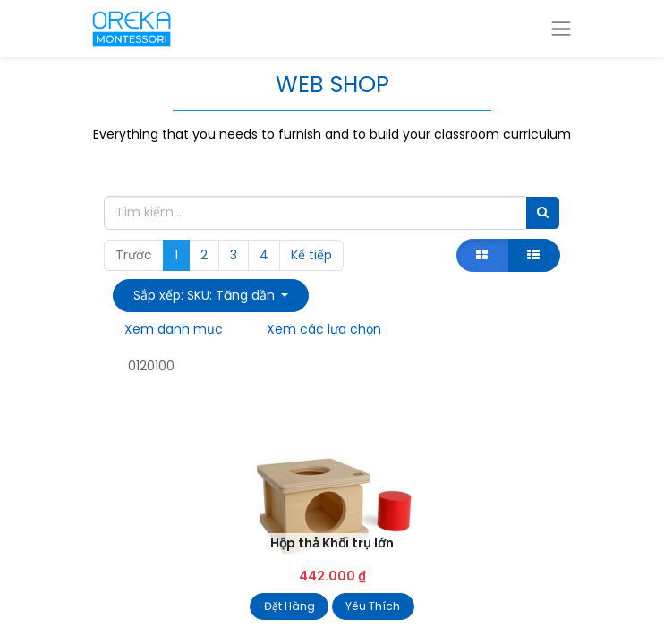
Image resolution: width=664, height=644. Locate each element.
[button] (211, 296)
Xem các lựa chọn (324, 329)
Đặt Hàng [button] (289, 606)
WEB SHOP (332, 84)
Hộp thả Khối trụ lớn (332, 543)
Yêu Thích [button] (373, 606)
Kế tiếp (311, 255)
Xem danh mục (174, 329)
